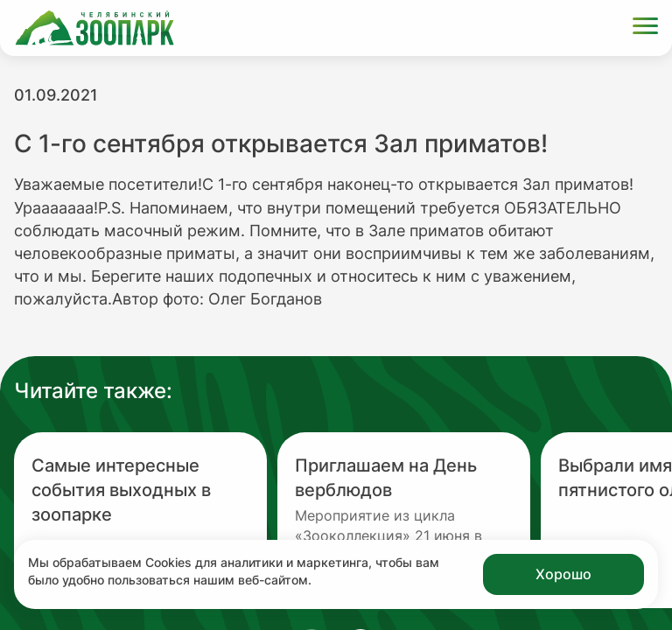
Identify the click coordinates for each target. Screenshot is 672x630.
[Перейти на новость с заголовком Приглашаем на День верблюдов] (404, 520)
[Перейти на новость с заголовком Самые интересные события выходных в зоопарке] (140, 520)
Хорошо (563, 574)
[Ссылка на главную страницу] (94, 28)
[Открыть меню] (645, 28)
